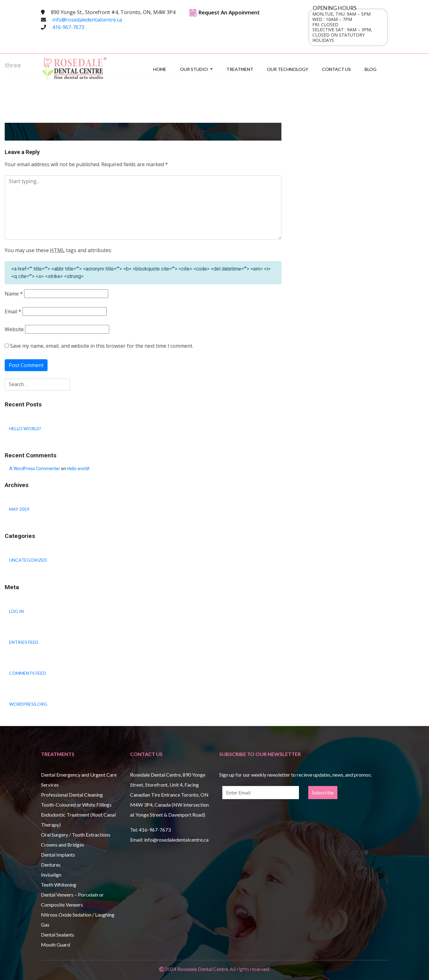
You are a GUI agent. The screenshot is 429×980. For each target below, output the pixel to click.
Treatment (240, 69)
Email (13, 312)
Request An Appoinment (225, 12)
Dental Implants (58, 855)
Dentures (51, 865)
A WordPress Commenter (35, 469)
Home (160, 69)
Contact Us (336, 69)
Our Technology (288, 69)
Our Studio (194, 69)
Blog (371, 69)
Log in (16, 611)
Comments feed (28, 673)
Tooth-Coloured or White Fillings (76, 805)
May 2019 (19, 509)
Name (14, 294)
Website (14, 329)
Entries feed (24, 642)
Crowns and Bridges (63, 845)
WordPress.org (28, 704)
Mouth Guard (56, 945)
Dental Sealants (58, 935)
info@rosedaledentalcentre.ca (87, 20)
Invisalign (51, 875)
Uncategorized (28, 560)
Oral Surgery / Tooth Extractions (76, 835)
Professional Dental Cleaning (72, 795)
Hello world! (25, 428)
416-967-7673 (68, 27)
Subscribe (323, 792)
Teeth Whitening (59, 885)
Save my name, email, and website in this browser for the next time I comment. (102, 346)
